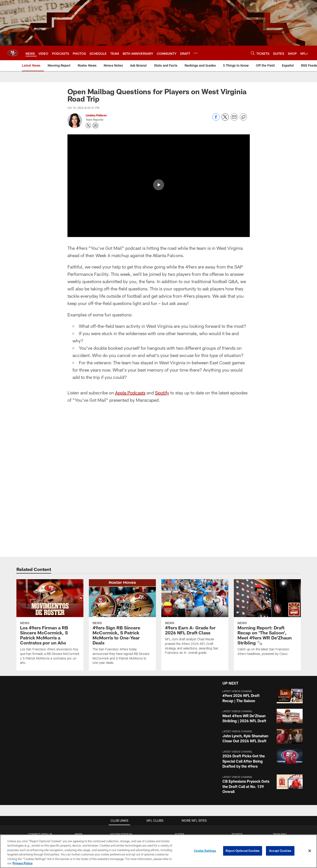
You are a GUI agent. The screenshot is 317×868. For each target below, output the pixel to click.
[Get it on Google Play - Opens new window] (173, 815)
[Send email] (234, 119)
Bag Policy (121, 746)
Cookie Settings (205, 851)
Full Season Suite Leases (180, 739)
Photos (79, 754)
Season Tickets (237, 746)
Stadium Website (121, 739)
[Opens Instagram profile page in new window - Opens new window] (95, 125)
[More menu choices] (196, 53)
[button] (262, 593)
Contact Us (40, 739)
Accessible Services (121, 761)
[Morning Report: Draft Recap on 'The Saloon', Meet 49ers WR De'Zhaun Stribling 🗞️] (267, 518)
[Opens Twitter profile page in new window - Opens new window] (88, 125)
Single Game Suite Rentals (180, 746)
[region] (158, 851)
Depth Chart (280, 754)
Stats (280, 769)
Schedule (280, 746)
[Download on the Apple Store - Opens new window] (142, 813)
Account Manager (237, 739)
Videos (79, 746)
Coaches (280, 761)
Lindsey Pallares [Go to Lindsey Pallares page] (96, 115)
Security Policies (121, 777)
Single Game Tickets (237, 761)
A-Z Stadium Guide (121, 754)
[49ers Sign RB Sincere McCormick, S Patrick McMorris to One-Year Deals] (122, 522)
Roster (280, 739)
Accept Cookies (280, 851)
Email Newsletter (40, 754)
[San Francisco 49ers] (159, 834)
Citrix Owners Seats (237, 754)
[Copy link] (243, 117)
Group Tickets (237, 769)
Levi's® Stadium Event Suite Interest (180, 754)
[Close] (310, 851)
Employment (40, 746)
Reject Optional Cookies (243, 851)
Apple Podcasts (130, 290)
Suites (180, 732)
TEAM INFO (280, 732)
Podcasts (79, 761)
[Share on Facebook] (216, 119)
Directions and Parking (121, 769)
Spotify (162, 290)
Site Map (79, 769)
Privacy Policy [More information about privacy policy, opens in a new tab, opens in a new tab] (23, 863)
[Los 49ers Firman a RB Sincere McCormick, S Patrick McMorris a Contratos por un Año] (50, 522)
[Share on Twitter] (225, 119)
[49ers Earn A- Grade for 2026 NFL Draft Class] (195, 517)
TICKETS (237, 732)
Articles (79, 739)
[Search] (253, 53)
